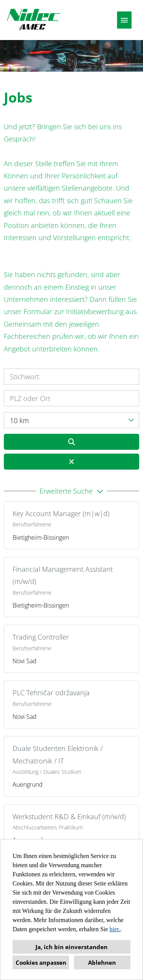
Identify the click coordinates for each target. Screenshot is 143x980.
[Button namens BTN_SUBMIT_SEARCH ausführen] (71, 442)
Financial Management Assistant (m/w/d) (63, 575)
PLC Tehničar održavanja (51, 693)
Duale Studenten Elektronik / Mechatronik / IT (58, 754)
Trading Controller (41, 637)
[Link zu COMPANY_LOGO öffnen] (34, 20)
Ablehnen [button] (102, 962)
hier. (115, 929)
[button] (71, 491)
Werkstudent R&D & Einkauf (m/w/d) (69, 816)
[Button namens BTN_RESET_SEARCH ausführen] (71, 462)
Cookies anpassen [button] (41, 962)
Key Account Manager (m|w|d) (61, 513)
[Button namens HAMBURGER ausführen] (124, 20)
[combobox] (71, 420)
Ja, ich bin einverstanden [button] (71, 947)
